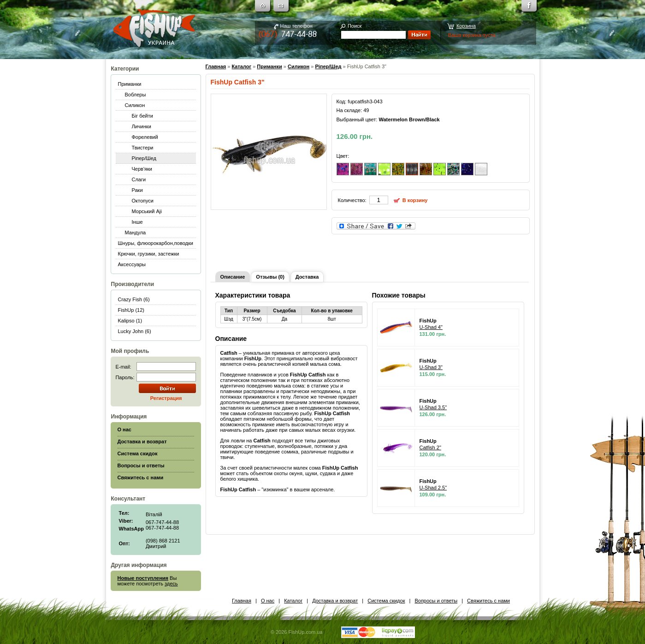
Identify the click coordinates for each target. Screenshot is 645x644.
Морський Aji (147, 211)
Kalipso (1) (130, 321)
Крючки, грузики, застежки (149, 254)
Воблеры (136, 95)
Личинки (142, 126)
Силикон (135, 105)
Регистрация (166, 398)
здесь (171, 584)
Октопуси (143, 201)
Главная (216, 66)
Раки (137, 190)
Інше (137, 222)
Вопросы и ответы (436, 601)
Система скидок (386, 601)
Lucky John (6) (135, 331)
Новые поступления (143, 578)
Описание (233, 277)
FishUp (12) (131, 310)
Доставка (307, 277)
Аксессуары (132, 264)
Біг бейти (142, 116)
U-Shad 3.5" (433, 407)
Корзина (466, 26)
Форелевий (145, 137)
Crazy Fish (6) (134, 299)
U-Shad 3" (431, 367)
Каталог (241, 66)
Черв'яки (142, 169)
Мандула (136, 233)
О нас (268, 601)
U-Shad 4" (431, 327)
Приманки (130, 84)
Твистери (143, 148)
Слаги (139, 179)
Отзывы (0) (270, 277)
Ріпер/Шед (144, 158)
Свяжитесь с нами (488, 601)
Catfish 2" (430, 447)
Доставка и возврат (335, 601)
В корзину (415, 200)
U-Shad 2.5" (433, 488)
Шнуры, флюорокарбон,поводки (156, 243)
